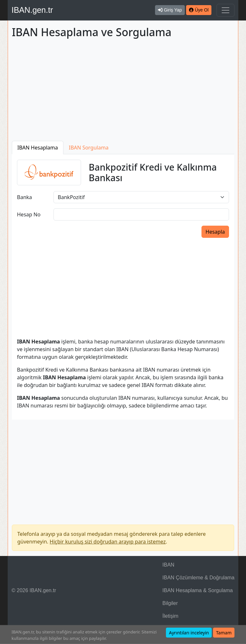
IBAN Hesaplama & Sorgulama (198, 590)
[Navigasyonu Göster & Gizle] (225, 10)
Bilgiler (170, 603)
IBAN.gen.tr (32, 10)
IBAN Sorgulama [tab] (89, 148)
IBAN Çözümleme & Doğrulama (198, 578)
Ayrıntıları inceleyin (189, 633)
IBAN (168, 565)
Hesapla (215, 232)
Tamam (224, 633)
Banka (25, 197)
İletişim (170, 616)
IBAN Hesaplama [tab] (38, 148)
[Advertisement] (123, 91)
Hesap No (29, 214)
